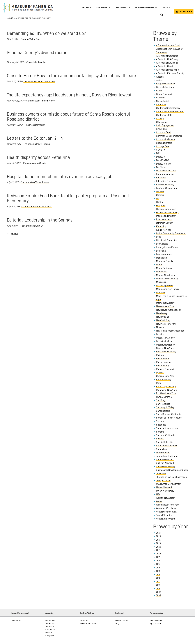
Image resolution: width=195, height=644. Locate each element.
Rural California (164, 397)
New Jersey (162, 313)
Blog (117, 623)
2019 (158, 557)
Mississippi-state (165, 286)
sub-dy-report (163, 453)
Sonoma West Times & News (40, 101)
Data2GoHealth (164, 164)
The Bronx (161, 474)
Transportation (163, 481)
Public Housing (164, 362)
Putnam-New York (165, 369)
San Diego (161, 400)
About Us (49, 613)
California (161, 105)
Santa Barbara (163, 411)
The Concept (16, 620)
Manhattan (161, 258)
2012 (158, 582)
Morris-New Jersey (165, 303)
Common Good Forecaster (169, 136)
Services (84, 620)
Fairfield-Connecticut (167, 188)
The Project (50, 623)
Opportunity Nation (166, 345)
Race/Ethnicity (164, 380)
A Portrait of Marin (165, 66)
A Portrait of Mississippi (168, 70)
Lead (159, 237)
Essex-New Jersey (165, 185)
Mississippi (162, 282)
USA (158, 494)
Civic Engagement (165, 125)
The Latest (120, 613)
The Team (50, 626)
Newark (160, 327)
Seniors (160, 421)
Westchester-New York (168, 505)
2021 (158, 550)
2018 (158, 561)
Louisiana (161, 251)
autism (160, 80)
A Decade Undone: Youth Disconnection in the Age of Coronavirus (169, 49)
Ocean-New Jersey (165, 338)
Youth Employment (166, 519)
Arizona (160, 77)
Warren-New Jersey (166, 498)
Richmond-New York (166, 390)
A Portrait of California (167, 56)
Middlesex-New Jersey (167, 279)
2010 (158, 589)
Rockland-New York (166, 393)
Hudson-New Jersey (166, 209)
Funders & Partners (89, 623)
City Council (162, 122)
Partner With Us (87, 613)
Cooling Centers (164, 143)
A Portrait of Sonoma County (170, 73)
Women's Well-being (166, 508)
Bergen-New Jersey (166, 84)
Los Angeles (162, 244)
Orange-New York (165, 348)
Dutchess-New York (166, 171)
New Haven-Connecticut (168, 310)
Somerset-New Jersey (167, 428)
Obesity (160, 334)
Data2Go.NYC (163, 160)
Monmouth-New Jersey (168, 289)
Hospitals (161, 206)
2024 (158, 540)
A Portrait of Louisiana (167, 63)
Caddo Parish (163, 101)
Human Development (20, 613)
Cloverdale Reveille (36, 62)
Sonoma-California (166, 435)
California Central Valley (168, 108)
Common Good (164, 132)
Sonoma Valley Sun (30, 39)
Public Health (163, 359)
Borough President (165, 87)
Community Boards (166, 139)
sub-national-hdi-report (168, 456)
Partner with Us (144, 8)
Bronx (159, 91)
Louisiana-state (164, 254)
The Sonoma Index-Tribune (37, 144)
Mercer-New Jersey (166, 275)
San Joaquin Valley (165, 407)
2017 (158, 564)
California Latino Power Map (170, 112)
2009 (159, 592)
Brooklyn (161, 98)
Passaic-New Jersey (166, 352)
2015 (158, 571)
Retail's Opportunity (166, 387)
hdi (158, 199)
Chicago (160, 119)
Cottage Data (163, 146)
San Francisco (163, 404)
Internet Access (164, 219)
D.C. (158, 153)
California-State (164, 115)
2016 (158, 568)
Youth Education (164, 515)
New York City (163, 320)
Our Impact (121, 8)
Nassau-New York (165, 306)
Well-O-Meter (156, 620)
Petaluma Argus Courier (35, 163)
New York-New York (166, 324)
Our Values (50, 620)
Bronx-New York (164, 94)
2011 (158, 585)
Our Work (102, 8)
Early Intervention (165, 174)
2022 (158, 547)
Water (159, 501)
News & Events (121, 620)
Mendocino (162, 272)
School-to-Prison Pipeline (169, 418)
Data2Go (160, 157)
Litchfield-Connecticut (167, 240)
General (160, 192)
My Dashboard (156, 623)
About (85, 8)
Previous (13, 234)
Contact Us (50, 630)
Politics (160, 355)
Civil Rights (162, 129)
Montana (160, 293)
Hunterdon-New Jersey (167, 213)
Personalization (156, 613)
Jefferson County (164, 223)
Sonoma (160, 432)
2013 (158, 578)
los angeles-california (167, 247)
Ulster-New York (164, 487)
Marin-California (164, 268)
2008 (159, 595)
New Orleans (162, 317)
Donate (49, 633)
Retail (159, 383)
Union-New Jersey (165, 491)
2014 (158, 575)
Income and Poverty (166, 216)
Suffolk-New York (165, 459)
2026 (158, 533)
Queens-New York (165, 376)
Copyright (50, 636)
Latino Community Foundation (171, 233)
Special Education (165, 442)
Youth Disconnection (166, 512)
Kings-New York (164, 230)
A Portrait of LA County (167, 59)
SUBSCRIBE (186, 12)
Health (159, 202)
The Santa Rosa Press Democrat (39, 82)
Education (161, 178)
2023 (158, 543)
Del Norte (161, 167)
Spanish (160, 439)
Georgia (160, 195)
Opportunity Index (165, 341)
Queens (160, 373)
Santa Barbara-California (169, 414)
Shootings (161, 425)
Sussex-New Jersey (166, 467)
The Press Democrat (35, 125)
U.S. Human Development (169, 484)
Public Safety (163, 366)
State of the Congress (167, 446)
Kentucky (161, 226)
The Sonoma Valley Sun (32, 226)
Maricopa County (165, 261)
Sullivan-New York (165, 463)
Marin (159, 265)
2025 (158, 536)
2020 (158, 554)
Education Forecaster (167, 181)
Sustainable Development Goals (172, 470)
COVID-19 (161, 150)
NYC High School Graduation (170, 331)
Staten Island (163, 449)
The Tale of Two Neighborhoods (171, 477)
